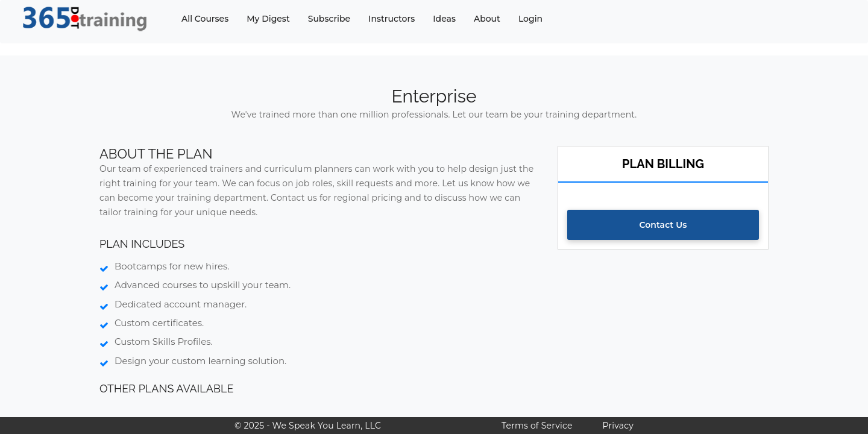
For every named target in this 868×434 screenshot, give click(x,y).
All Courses (205, 19)
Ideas (444, 19)
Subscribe (329, 19)
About (487, 19)
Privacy (618, 426)
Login (530, 19)
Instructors (392, 19)
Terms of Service (537, 426)
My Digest (268, 19)
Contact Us (663, 225)
